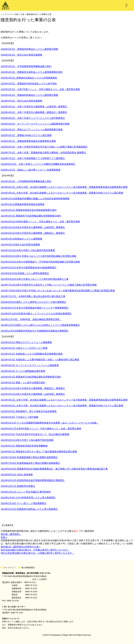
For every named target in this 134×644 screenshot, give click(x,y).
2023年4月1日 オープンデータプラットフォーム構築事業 (30, 365)
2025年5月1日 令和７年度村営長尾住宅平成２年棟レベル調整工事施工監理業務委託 (44, 147)
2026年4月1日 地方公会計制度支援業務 (21, 55)
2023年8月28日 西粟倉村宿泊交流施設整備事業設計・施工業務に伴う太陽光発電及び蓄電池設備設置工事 (54, 469)
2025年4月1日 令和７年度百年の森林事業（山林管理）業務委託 (34, 107)
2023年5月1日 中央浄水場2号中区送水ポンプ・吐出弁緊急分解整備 (35, 434)
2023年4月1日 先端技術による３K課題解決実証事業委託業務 (32, 354)
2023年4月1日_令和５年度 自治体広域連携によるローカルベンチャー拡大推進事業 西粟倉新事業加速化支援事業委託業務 (64, 400)
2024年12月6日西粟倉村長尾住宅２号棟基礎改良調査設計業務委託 (35, 331)
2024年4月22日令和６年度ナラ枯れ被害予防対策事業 (28, 250)
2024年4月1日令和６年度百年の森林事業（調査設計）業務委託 (33, 233)
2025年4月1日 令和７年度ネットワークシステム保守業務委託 (33, 118)
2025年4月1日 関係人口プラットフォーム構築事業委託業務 (32, 130)
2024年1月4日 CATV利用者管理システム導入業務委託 (28, 498)
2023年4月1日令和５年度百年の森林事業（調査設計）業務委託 (33, 388)
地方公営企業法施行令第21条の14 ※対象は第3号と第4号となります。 (37, 553)
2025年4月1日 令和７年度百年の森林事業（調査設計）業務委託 (34, 112)
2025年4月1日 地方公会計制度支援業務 (21, 101)
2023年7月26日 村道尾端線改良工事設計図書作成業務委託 (30, 463)
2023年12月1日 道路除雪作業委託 (18, 486)
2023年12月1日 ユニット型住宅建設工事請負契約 (26, 492)
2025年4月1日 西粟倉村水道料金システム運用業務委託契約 (32, 72)
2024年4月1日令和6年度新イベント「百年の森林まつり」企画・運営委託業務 (40, 222)
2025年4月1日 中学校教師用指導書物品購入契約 (26, 66)
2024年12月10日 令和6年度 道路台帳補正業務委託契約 (31, 319)
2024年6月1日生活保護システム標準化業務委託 (25, 273)
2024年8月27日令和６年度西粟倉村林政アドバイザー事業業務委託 (35, 308)
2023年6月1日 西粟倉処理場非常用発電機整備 (24, 446)
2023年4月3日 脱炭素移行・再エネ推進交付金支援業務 (29, 411)
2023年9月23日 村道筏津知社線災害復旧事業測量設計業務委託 (33, 480)
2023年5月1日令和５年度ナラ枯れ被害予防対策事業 (27, 440)
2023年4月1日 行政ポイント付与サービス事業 (24, 348)
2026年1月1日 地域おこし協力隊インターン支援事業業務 (31, 170)
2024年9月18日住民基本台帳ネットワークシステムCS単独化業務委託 (36, 314)
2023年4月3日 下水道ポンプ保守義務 (20, 417)
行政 (16, 14)
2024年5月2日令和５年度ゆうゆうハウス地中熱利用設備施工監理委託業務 (38, 256)
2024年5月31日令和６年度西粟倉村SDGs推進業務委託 (29, 268)
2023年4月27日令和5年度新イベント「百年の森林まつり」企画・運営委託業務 (41, 429)
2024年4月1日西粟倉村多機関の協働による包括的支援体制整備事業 (35, 199)
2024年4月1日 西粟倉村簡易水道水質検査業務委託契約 (29, 210)
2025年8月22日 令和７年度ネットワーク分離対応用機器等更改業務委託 (38, 164)
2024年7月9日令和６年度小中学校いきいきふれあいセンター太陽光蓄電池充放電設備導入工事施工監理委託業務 (58, 291)
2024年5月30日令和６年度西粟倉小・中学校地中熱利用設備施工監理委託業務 (40, 262)
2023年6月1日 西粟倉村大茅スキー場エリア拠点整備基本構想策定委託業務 (39, 452)
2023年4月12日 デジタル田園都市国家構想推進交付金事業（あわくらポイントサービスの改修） (50, 423)
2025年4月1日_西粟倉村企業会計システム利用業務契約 (29, 78)
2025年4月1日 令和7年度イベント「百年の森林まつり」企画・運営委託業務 (40, 89)
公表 (22, 14)
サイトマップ (10, 568)
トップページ (6, 14)
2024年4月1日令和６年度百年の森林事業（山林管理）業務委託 (33, 227)
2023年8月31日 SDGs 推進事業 (17, 475)
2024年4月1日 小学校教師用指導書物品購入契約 (26, 181)
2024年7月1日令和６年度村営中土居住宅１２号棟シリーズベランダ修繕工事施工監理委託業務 (49, 285)
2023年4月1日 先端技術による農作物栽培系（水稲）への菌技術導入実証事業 (40, 360)
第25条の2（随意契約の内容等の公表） (21, 547)
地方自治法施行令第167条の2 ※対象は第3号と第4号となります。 (35, 550)
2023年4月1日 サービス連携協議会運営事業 (23, 371)
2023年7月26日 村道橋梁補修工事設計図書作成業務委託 (29, 457)
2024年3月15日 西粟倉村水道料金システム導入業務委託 (29, 509)
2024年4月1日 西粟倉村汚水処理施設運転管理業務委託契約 (31, 216)
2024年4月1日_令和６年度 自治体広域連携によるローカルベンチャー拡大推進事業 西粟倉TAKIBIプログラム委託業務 (62, 193)
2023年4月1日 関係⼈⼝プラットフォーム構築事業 (26, 342)
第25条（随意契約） (11, 534)
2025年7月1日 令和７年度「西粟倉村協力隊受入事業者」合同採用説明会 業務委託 (43, 153)
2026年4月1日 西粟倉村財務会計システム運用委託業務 (29, 49)
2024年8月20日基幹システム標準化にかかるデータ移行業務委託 (33, 302)
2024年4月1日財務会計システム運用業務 (21, 239)
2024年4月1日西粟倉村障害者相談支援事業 (23, 204)
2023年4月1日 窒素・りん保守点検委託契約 (23, 383)
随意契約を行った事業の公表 (39, 14)
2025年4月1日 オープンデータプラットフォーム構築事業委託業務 (35, 124)
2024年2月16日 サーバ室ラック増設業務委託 (24, 503)
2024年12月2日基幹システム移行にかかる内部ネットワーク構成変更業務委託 (40, 325)
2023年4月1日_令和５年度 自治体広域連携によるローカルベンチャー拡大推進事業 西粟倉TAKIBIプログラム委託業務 (62, 406)
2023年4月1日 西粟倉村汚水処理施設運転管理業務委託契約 (31, 377)
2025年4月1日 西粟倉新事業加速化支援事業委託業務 (28, 141)
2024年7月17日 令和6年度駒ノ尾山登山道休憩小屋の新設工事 (33, 296)
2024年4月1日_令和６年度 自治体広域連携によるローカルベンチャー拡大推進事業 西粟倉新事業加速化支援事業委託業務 (64, 187)
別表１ (4, 537)
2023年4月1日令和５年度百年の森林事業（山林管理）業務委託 (33, 394)
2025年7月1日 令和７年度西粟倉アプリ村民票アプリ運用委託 (33, 158)
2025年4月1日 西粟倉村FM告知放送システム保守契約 (29, 84)
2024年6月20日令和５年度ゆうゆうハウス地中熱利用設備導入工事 (35, 279)
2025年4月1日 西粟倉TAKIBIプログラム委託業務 (26, 135)
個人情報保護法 (28, 568)
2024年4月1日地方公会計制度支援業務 (20, 245)
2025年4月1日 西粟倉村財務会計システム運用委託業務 (29, 95)
